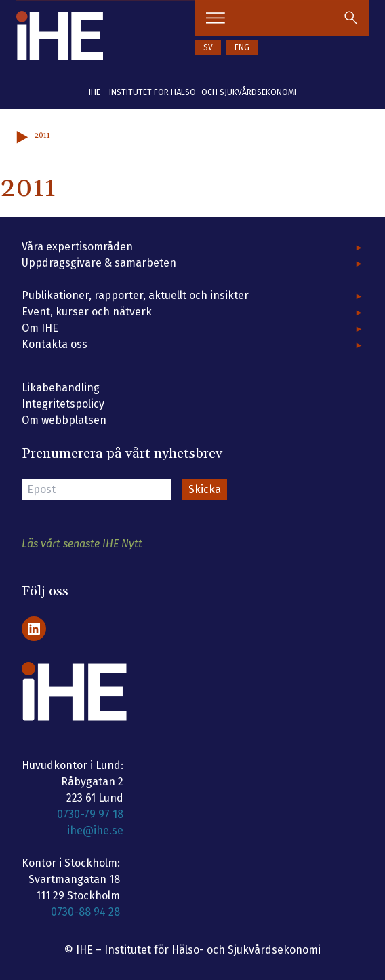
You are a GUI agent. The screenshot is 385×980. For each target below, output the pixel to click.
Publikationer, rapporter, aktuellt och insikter (135, 295)
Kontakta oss (55, 344)
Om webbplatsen (64, 420)
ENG (242, 47)
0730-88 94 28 (85, 912)
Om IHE (40, 328)
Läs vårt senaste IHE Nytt (82, 544)
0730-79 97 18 (90, 814)
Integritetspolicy (63, 404)
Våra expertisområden (77, 247)
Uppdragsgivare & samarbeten (99, 263)
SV (208, 47)
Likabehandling (61, 388)
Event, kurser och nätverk (87, 312)
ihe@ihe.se (95, 830)
